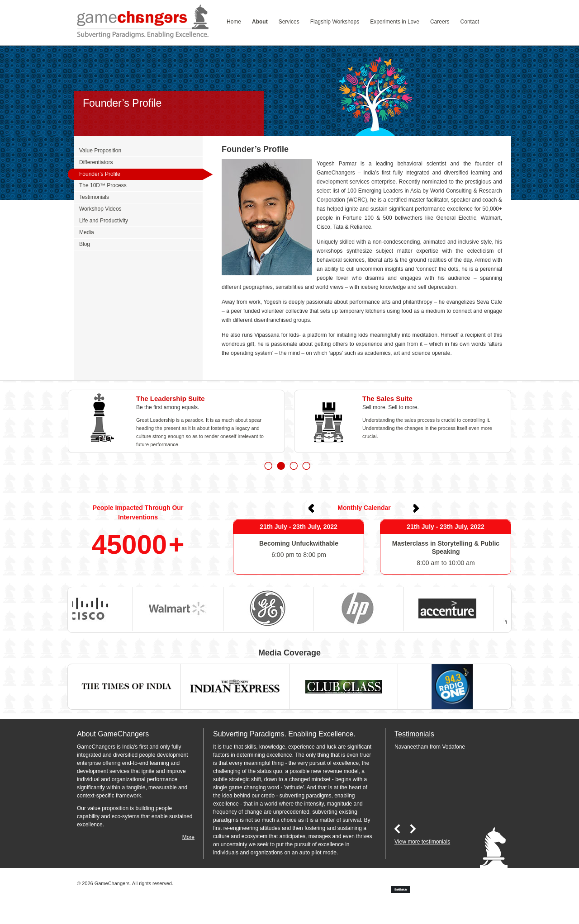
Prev (312, 508)
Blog (85, 244)
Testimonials (94, 197)
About (260, 22)
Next (416, 508)
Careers (440, 22)
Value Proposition (100, 151)
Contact (470, 22)
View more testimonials (422, 842)
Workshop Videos (100, 209)
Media (87, 232)
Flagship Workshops (335, 22)
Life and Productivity (104, 221)
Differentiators (96, 162)
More (188, 837)
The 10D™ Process (103, 185)
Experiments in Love (395, 22)
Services (289, 22)
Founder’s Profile (100, 174)
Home (234, 22)
